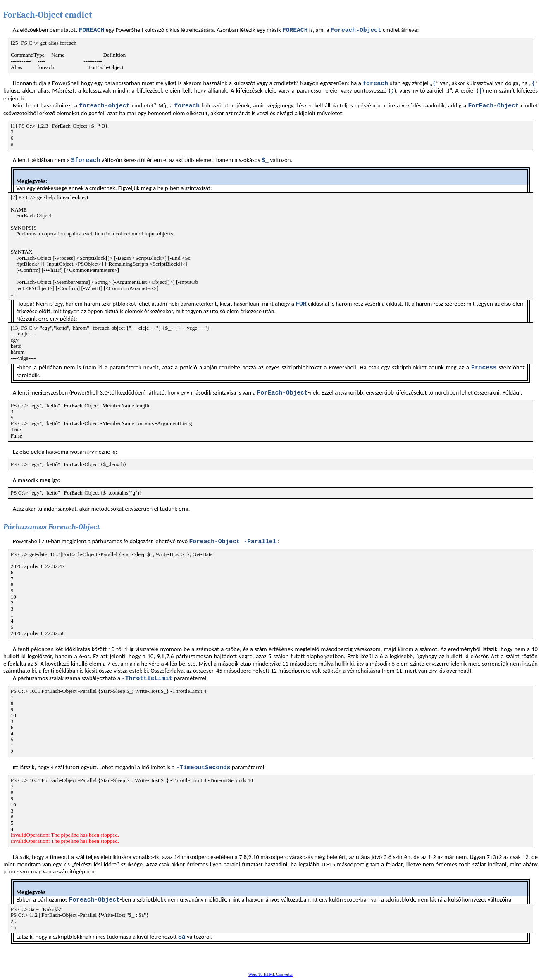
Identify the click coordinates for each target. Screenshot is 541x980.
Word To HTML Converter (271, 974)
